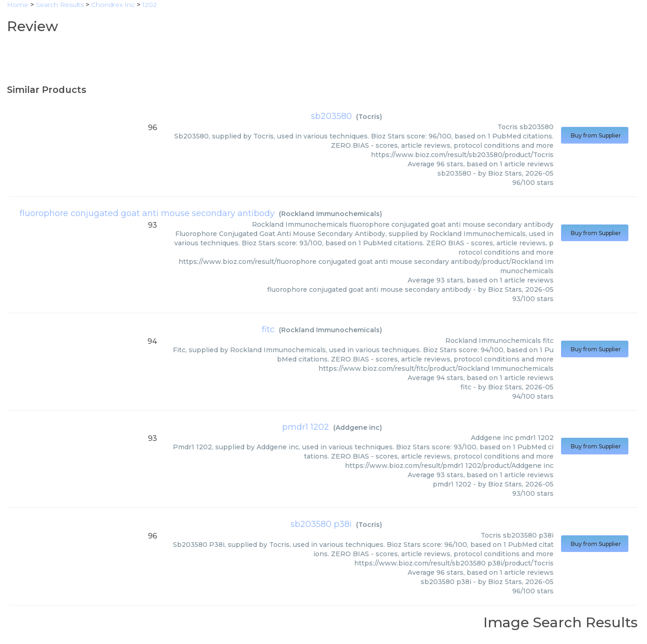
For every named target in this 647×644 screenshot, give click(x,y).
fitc (268, 329)
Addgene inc (358, 427)
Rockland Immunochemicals (330, 214)
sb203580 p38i (321, 524)
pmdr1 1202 (306, 427)
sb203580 (331, 116)
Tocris (369, 117)
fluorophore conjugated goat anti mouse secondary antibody (147, 213)
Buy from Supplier (595, 135)
